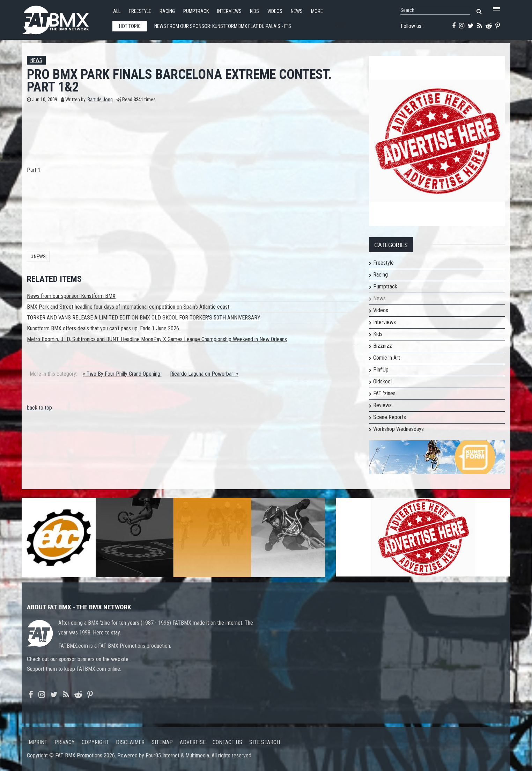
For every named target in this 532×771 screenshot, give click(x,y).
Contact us (227, 742)
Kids (254, 11)
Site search (265, 742)
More (317, 11)
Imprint (37, 742)
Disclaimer (130, 742)
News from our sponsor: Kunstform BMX (71, 296)
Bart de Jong (100, 100)
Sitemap (162, 742)
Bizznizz (383, 346)
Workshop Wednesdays (398, 429)
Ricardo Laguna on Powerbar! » (204, 374)
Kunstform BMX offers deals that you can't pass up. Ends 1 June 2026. (104, 328)
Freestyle (140, 11)
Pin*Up (381, 370)
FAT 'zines (384, 393)
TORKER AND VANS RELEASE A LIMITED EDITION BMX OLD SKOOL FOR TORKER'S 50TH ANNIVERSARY (144, 318)
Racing (167, 11)
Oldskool (382, 381)
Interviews (229, 11)
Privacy (65, 742)
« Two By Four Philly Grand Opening (122, 374)
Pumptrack (196, 11)
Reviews (382, 405)
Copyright (95, 742)
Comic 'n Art (387, 358)
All (117, 11)
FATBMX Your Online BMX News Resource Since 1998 (64, 18)
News (297, 11)
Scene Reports (390, 417)
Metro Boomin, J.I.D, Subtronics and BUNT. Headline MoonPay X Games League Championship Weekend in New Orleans (157, 339)
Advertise (193, 742)
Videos (275, 11)
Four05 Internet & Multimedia (177, 755)
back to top (39, 408)
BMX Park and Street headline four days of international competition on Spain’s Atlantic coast (128, 307)
